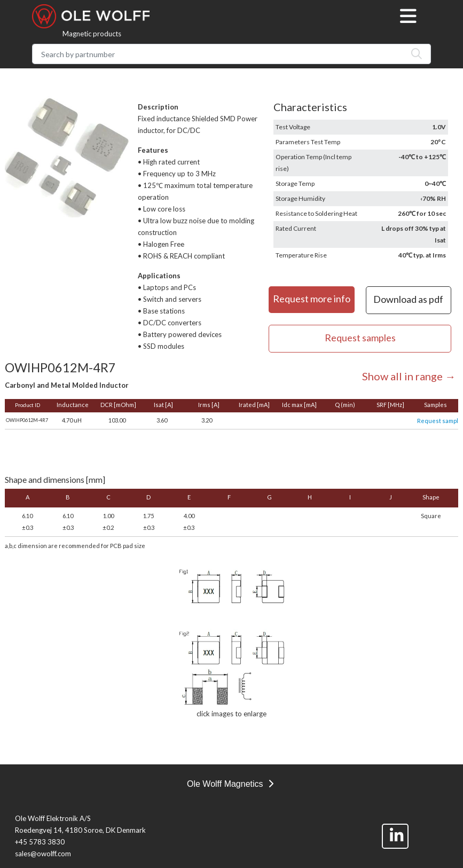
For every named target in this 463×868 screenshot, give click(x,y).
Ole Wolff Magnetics (230, 784)
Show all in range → (409, 376)
